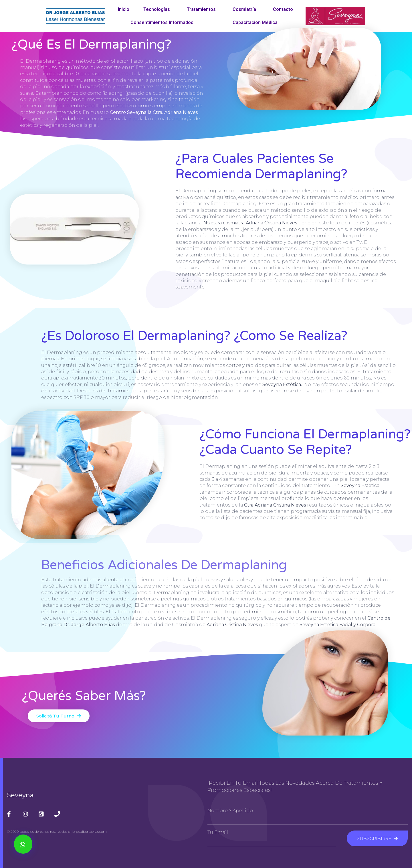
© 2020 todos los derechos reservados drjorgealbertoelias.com (57, 832)
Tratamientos (203, 9)
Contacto (283, 9)
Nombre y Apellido (230, 811)
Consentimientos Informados (162, 22)
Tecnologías (158, 9)
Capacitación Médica (256, 23)
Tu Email (218, 833)
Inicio (124, 9)
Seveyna (20, 795)
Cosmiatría (246, 9)
